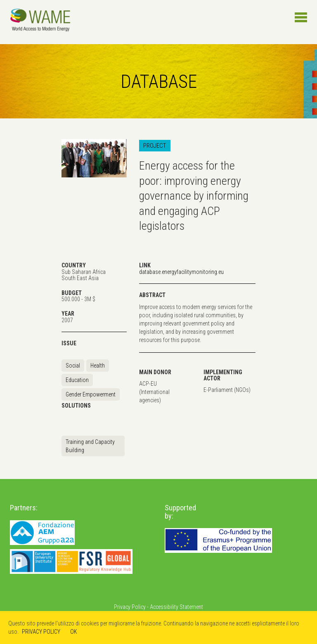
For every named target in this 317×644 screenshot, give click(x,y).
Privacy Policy (130, 607)
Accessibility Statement (176, 607)
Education (77, 380)
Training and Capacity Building (90, 446)
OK (74, 632)
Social (73, 366)
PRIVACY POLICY (41, 632)
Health (98, 366)
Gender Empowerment (91, 394)
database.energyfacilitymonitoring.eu (181, 272)
